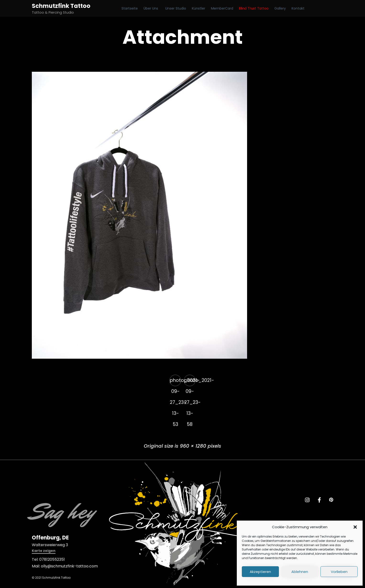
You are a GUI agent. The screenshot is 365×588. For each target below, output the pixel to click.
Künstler (199, 8)
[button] (355, 527)
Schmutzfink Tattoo (61, 6)
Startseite (130, 8)
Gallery (280, 8)
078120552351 (52, 559)
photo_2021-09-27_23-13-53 (175, 382)
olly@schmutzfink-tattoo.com (69, 566)
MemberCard (222, 8)
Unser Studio (176, 8)
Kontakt (298, 8)
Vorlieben (339, 572)
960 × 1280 (193, 446)
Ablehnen (300, 572)
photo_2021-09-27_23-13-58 (190, 382)
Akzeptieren (260, 572)
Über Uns (151, 8)
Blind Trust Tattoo (254, 8)
